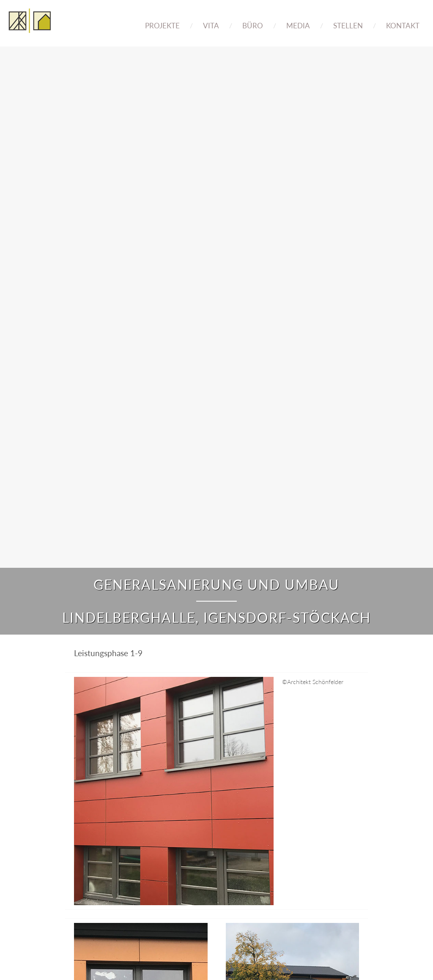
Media (298, 26)
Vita (211, 26)
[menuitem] (162, 20)
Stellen (348, 26)
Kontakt (403, 26)
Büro (253, 26)
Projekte (162, 26)
